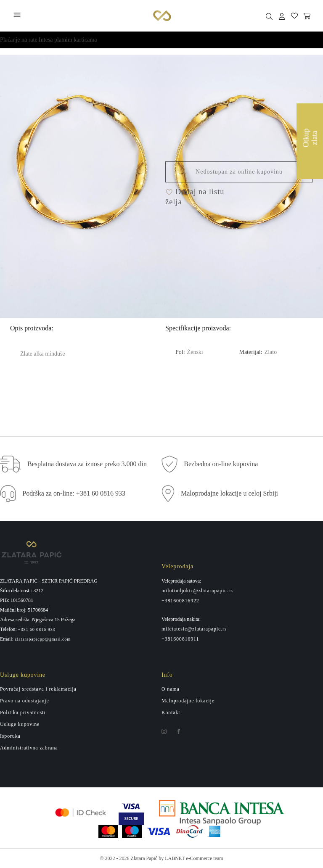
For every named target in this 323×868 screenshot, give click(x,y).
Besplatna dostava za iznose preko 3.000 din (87, 464)
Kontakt (171, 712)
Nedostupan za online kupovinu (239, 172)
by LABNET (172, 858)
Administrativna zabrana (29, 748)
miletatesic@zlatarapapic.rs (194, 629)
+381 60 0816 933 (37, 630)
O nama (171, 689)
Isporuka (10, 736)
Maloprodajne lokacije (188, 701)
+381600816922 (180, 601)
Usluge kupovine (20, 724)
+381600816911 (180, 639)
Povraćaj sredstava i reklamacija (38, 689)
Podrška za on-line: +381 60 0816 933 (74, 493)
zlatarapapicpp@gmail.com (43, 639)
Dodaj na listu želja (195, 197)
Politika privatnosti (23, 712)
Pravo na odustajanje (25, 701)
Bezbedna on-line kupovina (221, 464)
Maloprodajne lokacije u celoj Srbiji (229, 493)
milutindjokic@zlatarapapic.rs (197, 591)
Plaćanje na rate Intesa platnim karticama (49, 40)
